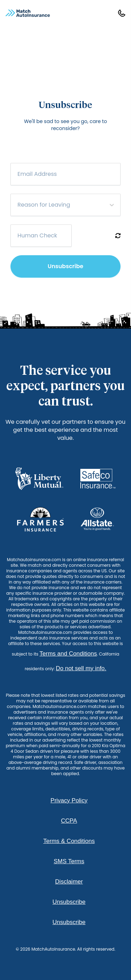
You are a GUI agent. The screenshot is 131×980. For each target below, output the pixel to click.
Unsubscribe (66, 266)
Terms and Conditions (68, 654)
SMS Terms (69, 861)
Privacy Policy (69, 800)
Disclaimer (69, 882)
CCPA (69, 821)
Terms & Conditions (69, 841)
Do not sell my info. (81, 668)
